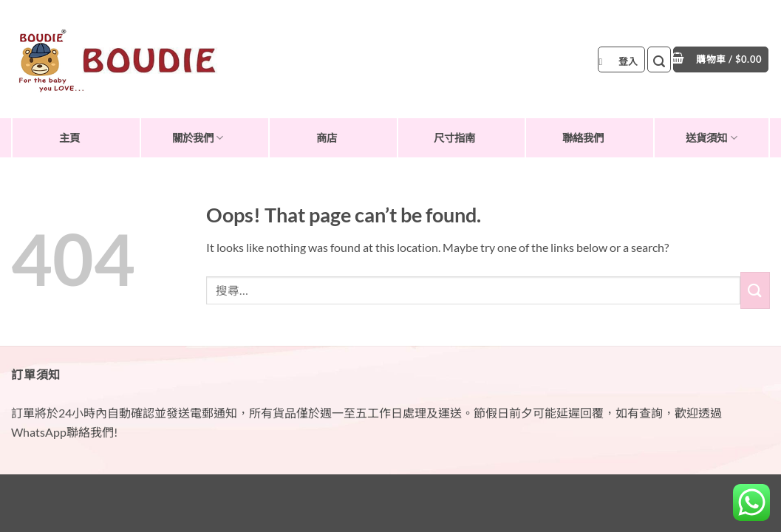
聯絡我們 (583, 138)
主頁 (69, 138)
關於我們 (198, 138)
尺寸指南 (454, 138)
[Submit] (755, 290)
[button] (621, 59)
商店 (327, 138)
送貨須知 (711, 138)
